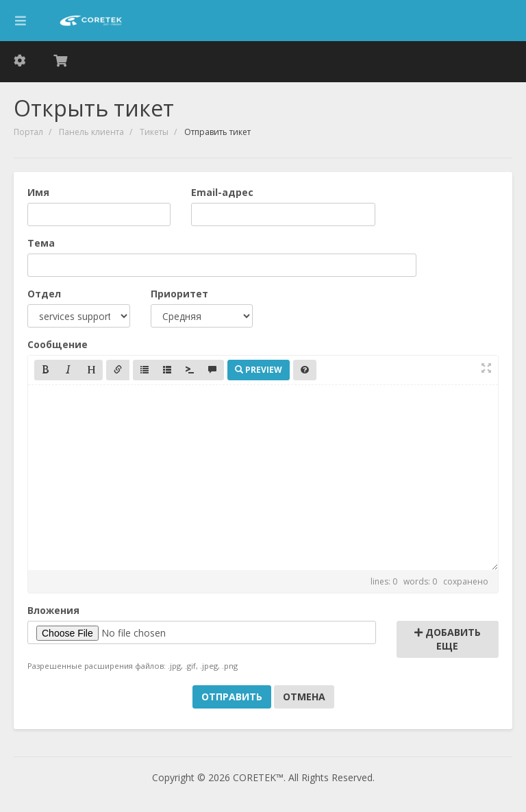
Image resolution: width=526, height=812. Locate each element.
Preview (259, 370)
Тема (41, 243)
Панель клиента (91, 132)
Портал (28, 132)
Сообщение (58, 344)
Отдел (44, 294)
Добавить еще (448, 639)
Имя (38, 192)
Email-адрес (222, 192)
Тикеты (154, 132)
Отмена (304, 697)
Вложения (53, 610)
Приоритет (179, 294)
